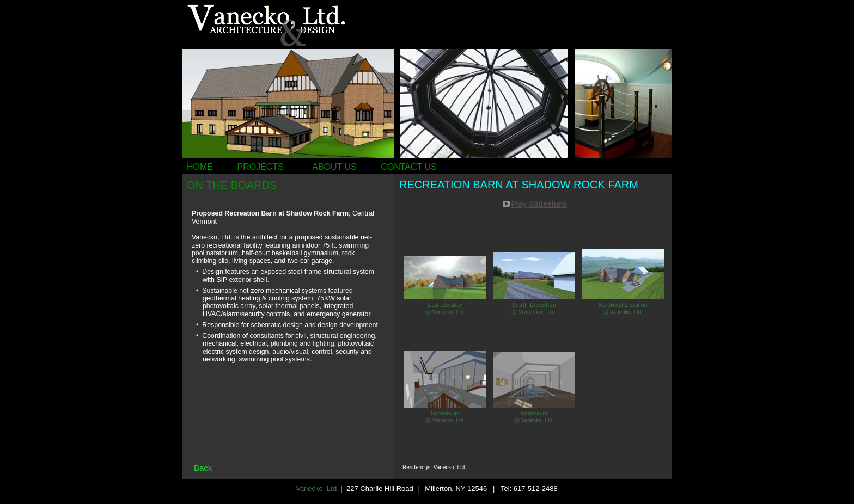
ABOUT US (334, 167)
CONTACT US (409, 167)
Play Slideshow (539, 204)
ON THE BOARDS (232, 185)
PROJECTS (260, 167)
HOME (200, 167)
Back (203, 468)
